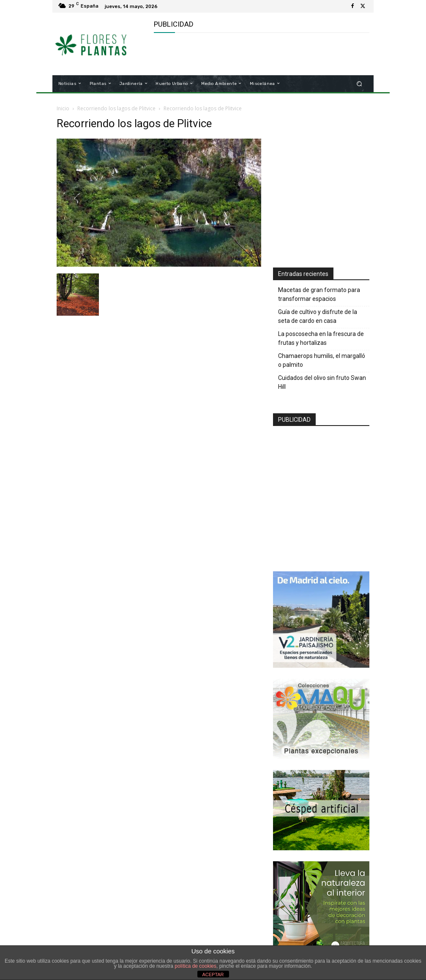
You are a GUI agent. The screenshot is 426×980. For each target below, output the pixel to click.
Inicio (63, 108)
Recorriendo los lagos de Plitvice (116, 108)
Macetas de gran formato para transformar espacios (319, 294)
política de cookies (195, 966)
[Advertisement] (253, 54)
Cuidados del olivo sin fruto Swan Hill (322, 382)
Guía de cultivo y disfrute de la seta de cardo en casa (318, 316)
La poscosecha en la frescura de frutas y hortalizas (321, 338)
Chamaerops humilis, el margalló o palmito (322, 360)
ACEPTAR (213, 975)
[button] (359, 83)
